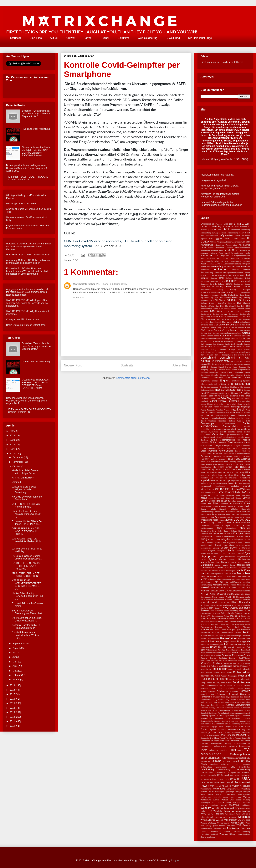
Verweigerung (221, 792)
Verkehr (204, 792)
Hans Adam (205, 462)
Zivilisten (236, 832)
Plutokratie (205, 633)
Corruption (210, 339)
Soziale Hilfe (206, 713)
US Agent (231, 772)
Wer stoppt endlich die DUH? (21, 204)
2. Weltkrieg (173, 38)
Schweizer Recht (218, 697)
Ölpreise (238, 613)
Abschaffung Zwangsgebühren (213, 233)
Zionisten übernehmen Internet (215, 832)
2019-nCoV (228, 227)
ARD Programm (222, 256)
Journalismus (236, 503)
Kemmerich (205, 517)
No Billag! (232, 602)
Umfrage (227, 761)
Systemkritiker (234, 729)
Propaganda (244, 641)
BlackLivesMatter (208, 306)
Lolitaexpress (213, 553)
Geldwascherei (229, 424)
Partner (88, 38)
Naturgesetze (206, 597)
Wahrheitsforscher (84, 284)
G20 (248, 413)
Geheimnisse (244, 418)
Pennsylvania (206, 627)
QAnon (214, 647)
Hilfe (215, 467)
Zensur (246, 825)
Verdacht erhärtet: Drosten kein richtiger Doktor (26, 472)
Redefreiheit (206, 655)
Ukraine (217, 761)
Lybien (212, 559)
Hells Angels (206, 464)
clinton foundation (236, 328)
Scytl (228, 697)
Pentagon (219, 627)
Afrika (237, 235)
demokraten (233, 352)
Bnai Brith (241, 306)
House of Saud (223, 470)
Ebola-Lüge (239, 372)
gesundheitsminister (235, 434)
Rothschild (239, 672)
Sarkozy (216, 682)
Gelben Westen (236, 421)
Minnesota (236, 579)
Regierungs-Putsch (241, 655)
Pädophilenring (208, 619)
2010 (13, 726)
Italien (238, 492)
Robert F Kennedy (233, 666)
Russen (224, 676)
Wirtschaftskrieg (208, 820)
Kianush (222, 520)
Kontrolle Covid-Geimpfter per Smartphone (27, 498)
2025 (13, 431)
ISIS (227, 489)
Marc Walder (244, 562)
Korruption (239, 534)
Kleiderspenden (207, 528)
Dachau (209, 344)
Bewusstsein (206, 295)
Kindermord (205, 526)
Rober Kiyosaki (217, 666)
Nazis (229, 597)
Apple (247, 253)
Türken (240, 750)
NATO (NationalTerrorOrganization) (227, 594)
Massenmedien (208, 568)
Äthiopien (246, 264)
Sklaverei (204, 708)
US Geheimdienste (242, 775)
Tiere (242, 741)
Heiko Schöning (230, 462)
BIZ (239, 303)
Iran (222, 489)
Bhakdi (231, 295)
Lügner (221, 556)
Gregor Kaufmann (242, 445)
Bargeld (241, 281)
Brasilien (204, 311)
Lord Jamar (231, 553)
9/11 (226, 229)
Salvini (243, 679)
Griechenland (226, 451)
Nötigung (227, 605)
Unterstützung (224, 770)
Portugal (238, 636)
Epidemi (246, 381)
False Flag (226, 398)
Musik (224, 587)
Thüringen (215, 741)
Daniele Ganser (243, 344)
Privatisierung (215, 641)
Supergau (205, 726)
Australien (227, 275)
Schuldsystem (244, 688)
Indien (203, 483)
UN (243, 761)
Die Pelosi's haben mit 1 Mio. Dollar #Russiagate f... (27, 619)
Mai (15, 662)
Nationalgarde (244, 591)
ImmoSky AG (207, 478)
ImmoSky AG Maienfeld (226, 478)
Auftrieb (235, 270)
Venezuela (245, 786)
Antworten (79, 297)
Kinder (228, 523)
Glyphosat (222, 443)
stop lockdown (218, 724)
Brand (247, 309)
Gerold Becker (243, 432)
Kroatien (217, 542)
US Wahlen (236, 779)
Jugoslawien (206, 506)
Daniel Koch (230, 344)
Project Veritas (230, 642)
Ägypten (219, 238)
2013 (13, 712)
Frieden (232, 413)
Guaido (229, 456)
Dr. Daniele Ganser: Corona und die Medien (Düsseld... (27, 557)
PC (249, 622)
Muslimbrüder (234, 587)
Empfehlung (205, 381)
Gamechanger (222, 415)
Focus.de (211, 410)
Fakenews (205, 398)
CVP (202, 344)
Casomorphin (233, 317)
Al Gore (213, 242)
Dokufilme (124, 38)
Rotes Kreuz (226, 673)
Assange (211, 264)
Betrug (233, 290)
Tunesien (223, 750)
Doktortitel (236, 364)
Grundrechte (220, 456)
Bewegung (246, 292)
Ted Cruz (217, 732)
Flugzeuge (246, 407)
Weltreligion (245, 808)
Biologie (204, 303)
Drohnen (204, 372)
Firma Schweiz (243, 404)
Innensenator (221, 483)
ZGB (224, 829)
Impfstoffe (235, 480)
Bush (222, 317)
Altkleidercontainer (242, 248)
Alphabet (237, 242)
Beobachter (239, 284)
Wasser (221, 802)
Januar (16, 680)
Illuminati (246, 475)
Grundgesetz (207, 456)
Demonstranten (207, 355)
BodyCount (218, 309)
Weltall (224, 805)
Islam (248, 489)
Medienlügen (243, 570)
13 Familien (217, 224)
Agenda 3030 (207, 239)
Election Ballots (243, 375)
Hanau (230, 459)
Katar (215, 514)
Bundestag (233, 314)
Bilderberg (237, 298)
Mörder (226, 585)
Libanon (224, 548)
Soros (215, 710)
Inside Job (233, 483)
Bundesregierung (220, 314)
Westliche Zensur (222, 811)
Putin (227, 644)
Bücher (105, 38)
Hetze (247, 464)
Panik (248, 619)
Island (215, 492)
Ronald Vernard (213, 673)
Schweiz (245, 691)
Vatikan (236, 786)
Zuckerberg (205, 834)
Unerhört (214, 764)
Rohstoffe (246, 669)
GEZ (248, 434)
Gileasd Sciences (233, 437)
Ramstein (221, 650)
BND (248, 306)
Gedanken (205, 418)
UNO (233, 767)
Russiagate (233, 676)
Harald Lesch (217, 462)
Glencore (204, 443)
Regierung (227, 655)
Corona (218, 330)
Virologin (246, 792)
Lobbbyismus (221, 551)
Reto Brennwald (230, 661)
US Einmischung (225, 775)
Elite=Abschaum (234, 378)
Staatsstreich (207, 721)
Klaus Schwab (242, 525)
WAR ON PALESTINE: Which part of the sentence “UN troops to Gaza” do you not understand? (27, 303)
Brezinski (230, 311)
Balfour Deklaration (234, 278)
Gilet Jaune (245, 437)
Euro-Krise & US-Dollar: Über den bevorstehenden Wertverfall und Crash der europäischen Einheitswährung (28, 271)
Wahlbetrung (206, 800)
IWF (244, 492)
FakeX (212, 398)
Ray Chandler (206, 653)
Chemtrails (227, 322)
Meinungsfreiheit (217, 574)
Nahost (213, 591)
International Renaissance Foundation (220, 486)
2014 (13, 708)
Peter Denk (233, 627)
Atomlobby (218, 266)
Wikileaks (246, 814)
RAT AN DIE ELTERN (23, 478)
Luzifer (203, 559)
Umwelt (71, 38)
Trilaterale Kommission (239, 746)
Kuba (224, 542)
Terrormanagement (236, 735)
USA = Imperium (208, 783)
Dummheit (214, 372)
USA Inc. (214, 786)
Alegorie (220, 242)
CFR (218, 319)
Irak (217, 489)
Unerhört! (17, 482)
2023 (13, 440)
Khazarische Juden (209, 520)
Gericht (223, 432)
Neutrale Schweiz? (233, 600)
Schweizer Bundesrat (227, 694)
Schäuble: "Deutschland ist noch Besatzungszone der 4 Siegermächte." (36, 114)
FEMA (242, 401)
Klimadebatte (231, 528)
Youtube (231, 825)
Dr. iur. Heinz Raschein (236, 367)
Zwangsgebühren (227, 834)
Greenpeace (227, 445)
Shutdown (205, 705)
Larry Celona (228, 545)
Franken (227, 410)
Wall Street (235, 800)
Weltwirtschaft (206, 811)
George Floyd (230, 429)
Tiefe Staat (224, 741)
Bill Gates (232, 300)
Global (213, 442)
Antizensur (239, 253)
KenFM (214, 517)
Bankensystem (216, 281)
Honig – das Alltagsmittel (213, 180)
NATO (204, 594)
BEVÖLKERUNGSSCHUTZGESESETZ (217, 292)
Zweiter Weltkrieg (208, 837)
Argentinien (235, 258)
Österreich (235, 616)
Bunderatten (206, 314)
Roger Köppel (235, 669)
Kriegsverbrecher (242, 539)
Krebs (247, 536)
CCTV (242, 317)
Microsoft (246, 577)
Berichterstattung (215, 287)
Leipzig (216, 548)
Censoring (211, 319)
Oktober (17, 467)
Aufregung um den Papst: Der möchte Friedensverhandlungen (220, 195)
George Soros (243, 429)
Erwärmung (245, 387)
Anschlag (204, 253)
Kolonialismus (244, 531)
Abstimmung (233, 233)
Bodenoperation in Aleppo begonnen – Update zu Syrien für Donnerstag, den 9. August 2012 (27, 168)
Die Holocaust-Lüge (200, 38)
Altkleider (229, 248)
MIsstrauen (245, 579)
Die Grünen (245, 361)
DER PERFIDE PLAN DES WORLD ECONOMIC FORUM (26, 531)
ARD (212, 256)
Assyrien (219, 264)
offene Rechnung (231, 611)
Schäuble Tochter (242, 685)
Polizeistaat (229, 636)
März (15, 671)
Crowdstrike (217, 341)
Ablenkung (246, 230)
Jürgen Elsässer (219, 506)
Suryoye (214, 726)
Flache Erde (206, 407)
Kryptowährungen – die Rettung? (217, 175)
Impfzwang (245, 480)
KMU (214, 531)
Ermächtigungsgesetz (209, 387)
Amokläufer (205, 250)
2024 (13, 436)
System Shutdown (218, 730)
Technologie (205, 732)
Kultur (247, 542)
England (225, 380)
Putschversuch (243, 644)
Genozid (246, 426)
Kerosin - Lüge (233, 517)
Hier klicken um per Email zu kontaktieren (222, 62)
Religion (233, 658)
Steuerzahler (206, 724)
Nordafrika (245, 602)
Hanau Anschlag (242, 459)
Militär (204, 579)
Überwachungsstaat (236, 758)
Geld (248, 421)
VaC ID (228, 786)
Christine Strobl (207, 325)
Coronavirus (226, 336)
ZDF (239, 825)
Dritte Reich (231, 370)
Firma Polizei (230, 404)
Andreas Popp (217, 250)
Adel (202, 235)
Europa (247, 390)
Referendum (216, 655)
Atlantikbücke (206, 266)
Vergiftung (246, 789)
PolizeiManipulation (215, 636)
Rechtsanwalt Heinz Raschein (233, 653)
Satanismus (226, 682)
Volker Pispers (215, 794)
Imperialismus (208, 480)
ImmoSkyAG (245, 478)
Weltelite (206, 808)
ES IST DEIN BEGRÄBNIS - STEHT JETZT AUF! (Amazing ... (26, 566)
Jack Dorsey (213, 495)
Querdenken (241, 647)
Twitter (224, 758)
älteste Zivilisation (216, 248)
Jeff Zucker (236, 498)
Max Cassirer (231, 568)
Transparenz (206, 746)
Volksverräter (206, 797)
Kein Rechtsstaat (243, 514)
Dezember (18, 457)
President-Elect (213, 639)
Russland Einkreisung (214, 679)
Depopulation (227, 355)
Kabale (213, 509)
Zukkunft (215, 834)
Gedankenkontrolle (219, 418)
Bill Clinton (220, 300)
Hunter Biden (237, 470)
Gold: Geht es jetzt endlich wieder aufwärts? (29, 255)
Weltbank (234, 805)
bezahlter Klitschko (219, 295)
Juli (15, 653)
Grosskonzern (228, 454)
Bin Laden (244, 300)
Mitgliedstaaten (207, 582)
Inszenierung (245, 483)
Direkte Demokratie (223, 364)
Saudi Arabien (241, 682)
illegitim (238, 475)
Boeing (227, 309)
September (18, 644)
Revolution (227, 663)
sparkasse (230, 716)
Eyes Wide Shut (232, 393)
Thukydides (205, 741)
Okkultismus (206, 613)
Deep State (229, 347)
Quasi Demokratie (226, 647)
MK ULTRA (221, 582)
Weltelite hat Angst (221, 808)
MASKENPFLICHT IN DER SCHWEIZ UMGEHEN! (26, 575)
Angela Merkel (231, 250)
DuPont (223, 372)
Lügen (247, 553)
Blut (227, 306)
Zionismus (233, 828)
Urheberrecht (220, 772)
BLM (222, 306)
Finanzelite (219, 404)
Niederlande (212, 602)
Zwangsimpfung (243, 834)
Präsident (246, 636)
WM (240, 820)
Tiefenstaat (234, 741)
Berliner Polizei (242, 287)
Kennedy (222, 517)
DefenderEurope (207, 352)
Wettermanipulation (241, 811)
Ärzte (226, 261)
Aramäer (205, 256)
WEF (229, 802)
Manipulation (244, 559)
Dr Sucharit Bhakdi (216, 367)
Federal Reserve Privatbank (224, 401)
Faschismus (245, 398)
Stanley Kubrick (221, 721)
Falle (218, 398)
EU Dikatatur (229, 390)
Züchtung (246, 832)
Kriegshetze (227, 539)
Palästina (240, 619)
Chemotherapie (215, 322)
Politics (238, 633)
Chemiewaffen (244, 319)
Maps (234, 562)
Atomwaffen (230, 266)
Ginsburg (204, 440)
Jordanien (224, 504)
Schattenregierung (214, 685)
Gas (233, 415)
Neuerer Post (73, 365)
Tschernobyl (213, 750)
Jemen (212, 501)
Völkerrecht (230, 794)
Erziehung (205, 390)
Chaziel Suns (231, 319)
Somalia (246, 708)
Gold (230, 442)
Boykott (241, 309)
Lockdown (240, 551)
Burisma (215, 317)
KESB (243, 517)
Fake (220, 396)
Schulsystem (223, 691)
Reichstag (223, 658)
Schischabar (217, 688)
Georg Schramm (217, 429)
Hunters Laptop (238, 472)
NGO (203, 602)
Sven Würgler (225, 726)
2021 (13, 449)
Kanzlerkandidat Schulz (236, 512)
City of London (226, 325)
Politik (246, 632)
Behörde (213, 284)
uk (209, 761)
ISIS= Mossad (237, 489)
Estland (212, 390)
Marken (218, 565)
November (18, 462)
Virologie (238, 792)
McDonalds (213, 571)
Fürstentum (241, 413)
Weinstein (237, 802)
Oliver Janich (227, 613)
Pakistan (231, 619)
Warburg (246, 800)
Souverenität (225, 710)
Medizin (205, 574)
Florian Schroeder (221, 407)
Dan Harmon (218, 344)
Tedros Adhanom (232, 732)
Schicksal (205, 688)
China (236, 322)
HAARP (205, 459)
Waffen (247, 797)
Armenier (246, 258)
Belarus (221, 284)
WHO (203, 814)
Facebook (212, 396)
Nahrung (222, 591)
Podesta (216, 633)
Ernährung (235, 387)
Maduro (232, 559)
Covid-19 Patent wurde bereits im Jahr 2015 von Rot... (26, 635)
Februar (17, 675)
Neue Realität (207, 600)
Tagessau (246, 730)
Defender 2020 (243, 347)
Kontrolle (204, 534)
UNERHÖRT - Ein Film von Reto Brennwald (26, 505)
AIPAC (227, 238)
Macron (222, 559)
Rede (248, 653)
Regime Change (208, 658)
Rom (202, 673)
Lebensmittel (206, 548)
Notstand (204, 608)
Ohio (241, 611)
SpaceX (247, 713)
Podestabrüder (227, 633)
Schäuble (228, 685)
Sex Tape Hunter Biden (219, 702)
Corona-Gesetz (213, 336)
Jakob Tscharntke (227, 495)
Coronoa (237, 336)
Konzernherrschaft (217, 534)
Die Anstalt (235, 361)
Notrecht (246, 605)
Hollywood (245, 467)
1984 (231, 224)
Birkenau (231, 303)
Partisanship (241, 622)
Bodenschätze (206, 309)
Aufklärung (221, 269)
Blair (217, 306)
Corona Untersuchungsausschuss (227, 333)
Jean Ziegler (214, 498)
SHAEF (238, 702)
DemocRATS (221, 352)
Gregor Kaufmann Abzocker (213, 448)
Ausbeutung (207, 273)
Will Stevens (216, 817)
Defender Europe (227, 349)
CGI (223, 319)
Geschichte (205, 434)
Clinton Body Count (219, 328)
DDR (210, 347)
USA (246, 779)
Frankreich (238, 410)
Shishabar (246, 702)
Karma (208, 514)
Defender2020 (244, 349)
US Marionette (223, 779)
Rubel (217, 676)
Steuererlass (245, 721)
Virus (203, 794)
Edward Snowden (227, 375)
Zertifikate (217, 829)
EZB (241, 393)
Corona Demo (229, 330)
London (222, 553)
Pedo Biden (220, 624)
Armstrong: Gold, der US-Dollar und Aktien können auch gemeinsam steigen (28, 262)
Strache (228, 724)
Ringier (203, 666)
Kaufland (222, 514)
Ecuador (215, 375)
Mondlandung (206, 585)
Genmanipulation (230, 426)
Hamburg (221, 459)
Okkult (247, 610)
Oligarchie (216, 613)
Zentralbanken (206, 829)
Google (217, 445)
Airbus (235, 239)
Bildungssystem (207, 300)
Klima (219, 528)
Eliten (248, 378)
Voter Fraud (236, 797)
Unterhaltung (207, 769)
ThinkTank (230, 738)
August (16, 648)
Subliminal (246, 724)
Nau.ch (215, 597)
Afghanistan (226, 235)
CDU (203, 319)
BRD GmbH (217, 311)
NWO (226, 608)
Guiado (237, 456)
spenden (246, 716)
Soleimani (238, 708)
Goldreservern (206, 445)
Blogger (175, 860)
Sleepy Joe (214, 708)
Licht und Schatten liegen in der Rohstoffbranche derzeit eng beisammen (221, 204)
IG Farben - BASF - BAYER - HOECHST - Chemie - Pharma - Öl (30, 178)
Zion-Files (36, 38)
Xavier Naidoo (238, 823)
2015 (13, 703)
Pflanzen (246, 627)
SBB (202, 685)
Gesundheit (218, 434)
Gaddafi (210, 415)
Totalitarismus (216, 743)
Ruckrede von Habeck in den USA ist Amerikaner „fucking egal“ (220, 187)
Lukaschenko (231, 557)
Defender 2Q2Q (208, 349)
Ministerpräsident (224, 579)
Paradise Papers (217, 622)
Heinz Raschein (243, 462)
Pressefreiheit (229, 638)
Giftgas (222, 437)
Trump (204, 750)
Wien (238, 814)
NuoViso (218, 608)
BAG (221, 278)
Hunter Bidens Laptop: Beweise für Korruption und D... (27, 596)
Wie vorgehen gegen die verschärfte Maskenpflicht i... (26, 541)
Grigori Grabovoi (242, 451)
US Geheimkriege (208, 779)
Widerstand (230, 814)
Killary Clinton (216, 523)
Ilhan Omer (223, 475)
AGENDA (246, 235)
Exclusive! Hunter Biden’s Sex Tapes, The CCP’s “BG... (27, 523)
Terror (222, 735)
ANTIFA (229, 253)
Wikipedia (205, 817)
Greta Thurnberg (209, 451)
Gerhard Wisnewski (209, 432)
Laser (248, 545)
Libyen (233, 548)
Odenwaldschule (216, 611)
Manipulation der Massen (215, 562)
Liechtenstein (244, 548)
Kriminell (209, 542)
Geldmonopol (207, 423)
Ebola (230, 372)
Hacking (213, 459)
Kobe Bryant (224, 531)
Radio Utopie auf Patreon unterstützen (26, 325)
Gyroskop (246, 456)
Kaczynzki (246, 509)
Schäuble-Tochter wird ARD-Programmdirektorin (26, 626)
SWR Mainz (244, 726)
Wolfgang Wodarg (216, 823)
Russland (244, 676)
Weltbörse (246, 805)
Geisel (203, 421)
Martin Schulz (229, 565)
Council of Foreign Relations (227, 339)
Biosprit (212, 303)
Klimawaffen (206, 531)
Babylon (214, 278)
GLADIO (214, 440)
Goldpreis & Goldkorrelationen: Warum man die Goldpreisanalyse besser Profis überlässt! (28, 246)
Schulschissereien (208, 691)
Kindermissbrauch (242, 523)
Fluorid (203, 410)
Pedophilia (230, 624)
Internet (246, 486)
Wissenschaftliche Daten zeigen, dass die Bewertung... (25, 490)
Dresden (221, 370)
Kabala (203, 509)
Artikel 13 (218, 261)
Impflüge (226, 480)
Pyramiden (205, 647)
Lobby (231, 550)
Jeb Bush (225, 498)
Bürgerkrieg (205, 317)
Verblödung (219, 789)
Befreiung (205, 284)
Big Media (205, 298)
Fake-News (245, 396)
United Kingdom (242, 764)
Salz (248, 679)
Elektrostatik (218, 378)
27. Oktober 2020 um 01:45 (111, 284)
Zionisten (245, 829)
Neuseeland (219, 600)
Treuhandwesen (219, 746)
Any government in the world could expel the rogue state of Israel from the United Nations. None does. (27, 292)
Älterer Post (180, 365)
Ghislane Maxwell (208, 437)
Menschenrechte (224, 577)
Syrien (205, 729)
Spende (238, 716)
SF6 (232, 702)
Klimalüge (245, 528)
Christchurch (245, 322)
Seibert (247, 697)
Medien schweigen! (227, 571)
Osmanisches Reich (220, 616)
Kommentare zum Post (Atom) (133, 378)
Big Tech (214, 298)
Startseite (16, 38)
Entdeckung (237, 381)
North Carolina (216, 605)
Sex (207, 702)
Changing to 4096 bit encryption (22, 319)
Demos (218, 355)
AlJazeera (229, 242)
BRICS (239, 311)
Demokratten (245, 352)
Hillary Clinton (225, 467)
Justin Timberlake (235, 506)
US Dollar (212, 775)
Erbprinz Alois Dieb (209, 384)
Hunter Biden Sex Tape (221, 472)
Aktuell (54, 38)
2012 (13, 717)
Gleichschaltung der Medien (235, 440)
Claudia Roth (240, 325)
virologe (231, 792)
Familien (236, 398)
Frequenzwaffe (221, 413)
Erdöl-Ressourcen (239, 384)
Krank (247, 534)
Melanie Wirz (230, 574)
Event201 (205, 393)
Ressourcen (217, 661)
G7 (202, 415)
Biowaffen (222, 303)
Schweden (234, 691)
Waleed (225, 800)
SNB (222, 708)
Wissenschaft (230, 820)
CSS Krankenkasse (242, 341)
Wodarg (204, 823)
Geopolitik (205, 429)
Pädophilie (222, 619)
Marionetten (207, 565)
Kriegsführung (214, 539)
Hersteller (240, 464)
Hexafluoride (206, 467)
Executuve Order (217, 393)
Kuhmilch (240, 542)
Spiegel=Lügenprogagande (212, 718)
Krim (202, 542)
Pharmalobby (207, 630)
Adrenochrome (212, 235)
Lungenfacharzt (243, 557)
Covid (242, 339)
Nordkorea (205, 605)
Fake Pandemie (231, 396)
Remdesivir (205, 661)
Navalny (222, 597)
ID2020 (204, 475)
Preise (203, 639)
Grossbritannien (214, 453)
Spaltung (204, 716)
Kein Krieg (231, 514)
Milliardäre (212, 579)
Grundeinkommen (243, 454)
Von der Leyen (221, 797)
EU (218, 390)
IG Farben (212, 475)
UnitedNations (206, 767)
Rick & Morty (244, 663)
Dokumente (245, 364)
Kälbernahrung (207, 512)
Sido (213, 705)
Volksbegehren (244, 794)
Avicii (242, 275)
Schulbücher (230, 688)
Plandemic (246, 630)
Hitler (236, 467)
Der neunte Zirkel (242, 355)
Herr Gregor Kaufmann (224, 464)
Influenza (211, 483)
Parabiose (205, 622)
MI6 (240, 577)
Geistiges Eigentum (217, 421)
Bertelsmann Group (212, 290)
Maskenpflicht (243, 565)
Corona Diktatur (243, 330)
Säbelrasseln (234, 679)
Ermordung (224, 387)
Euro (240, 390)
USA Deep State (224, 783)
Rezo (235, 663)
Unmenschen (221, 767)
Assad (203, 264)
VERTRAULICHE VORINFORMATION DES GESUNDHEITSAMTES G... (27, 585)
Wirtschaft (244, 817)
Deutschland (208, 358)
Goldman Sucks (242, 442)
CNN (248, 328)
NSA (211, 608)
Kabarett (223, 509)
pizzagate (236, 630)
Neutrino (246, 600)
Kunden (204, 545)
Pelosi (247, 624)
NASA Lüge (232, 591)
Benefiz (229, 284)
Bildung (247, 298)
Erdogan (223, 384)
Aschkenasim (235, 261)
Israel (221, 492)
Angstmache (245, 250)
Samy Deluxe (206, 683)
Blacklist (246, 303)
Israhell (230, 492)
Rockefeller (220, 669)
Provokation (212, 644)
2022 (13, 445)
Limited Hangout (208, 551)
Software (229, 708)
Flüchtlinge (235, 407)
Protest (203, 644)
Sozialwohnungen (236, 713)
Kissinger (226, 526)
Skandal (230, 705)
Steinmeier (234, 721)
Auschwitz (218, 273)
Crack (209, 341)
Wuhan (227, 823)
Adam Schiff (245, 233)
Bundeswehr (245, 314)
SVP (235, 726)
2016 (13, 699)
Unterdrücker (245, 767)
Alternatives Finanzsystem (226, 245)
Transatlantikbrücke (242, 743)
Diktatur (211, 364)
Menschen (243, 573)
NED (234, 597)
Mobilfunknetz (235, 582)
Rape (228, 650)
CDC (75, 260)
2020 (13, 454)
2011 (13, 721)
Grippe (203, 454)
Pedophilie (240, 624)
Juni (15, 657)
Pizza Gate (226, 630)
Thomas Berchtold (242, 738)
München (215, 587)
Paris (226, 622)
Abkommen (235, 230)
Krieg (204, 539)
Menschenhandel (208, 576)
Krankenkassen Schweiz (233, 536)
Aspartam (246, 261)
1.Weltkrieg (206, 224)
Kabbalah (234, 509)
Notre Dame (237, 605)
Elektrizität (205, 378)
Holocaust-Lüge (208, 470)
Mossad (205, 587)
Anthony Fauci (217, 253)
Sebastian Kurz (237, 697)
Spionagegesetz (234, 718)
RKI (209, 666)
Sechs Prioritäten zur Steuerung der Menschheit (27, 612)
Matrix (221, 568)
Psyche (220, 644)
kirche (216, 526)
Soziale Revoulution (220, 713)
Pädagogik (246, 616)
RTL (212, 676)
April (15, 666)
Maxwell (242, 568)
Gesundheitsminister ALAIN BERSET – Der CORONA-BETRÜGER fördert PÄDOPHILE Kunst (36, 151)
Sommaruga (206, 710)
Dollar (203, 367)
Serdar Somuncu (238, 700)
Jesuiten (241, 501)
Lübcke (240, 553)
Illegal (231, 475)
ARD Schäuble (208, 258)
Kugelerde (231, 542)
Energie (215, 381)
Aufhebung (205, 270)
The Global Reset (217, 738)
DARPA (204, 347)
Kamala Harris (219, 512)
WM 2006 (246, 820)
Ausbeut (246, 270)
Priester (241, 639)
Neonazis (240, 597)
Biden (237, 295)
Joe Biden (213, 503)
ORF (208, 616)
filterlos (210, 404)
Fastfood (204, 401)
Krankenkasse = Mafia (211, 536)
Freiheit (211, 413)
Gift (217, 437)
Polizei (204, 636)
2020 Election (241, 227)
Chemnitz (205, 322)
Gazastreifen (244, 415)
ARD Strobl (223, 258)
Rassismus (236, 650)
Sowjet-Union (237, 710)
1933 (226, 224)
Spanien (220, 716)
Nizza (222, 602)
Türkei (232, 750)
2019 (13, 685)
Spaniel (212, 716)
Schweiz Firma (207, 694)
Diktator (204, 364)
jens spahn (222, 501)
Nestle (247, 597)
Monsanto (218, 585)
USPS (222, 786)
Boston (233, 309)
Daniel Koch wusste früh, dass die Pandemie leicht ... (26, 514)
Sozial (247, 710)
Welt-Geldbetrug (148, 38)
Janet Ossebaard (243, 495)
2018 (13, 690)
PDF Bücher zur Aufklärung (36, 129)
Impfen (219, 480)
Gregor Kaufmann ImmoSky (238, 448)
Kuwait (218, 545)
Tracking (228, 743)
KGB (248, 517)
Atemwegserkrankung (232, 264)
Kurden (211, 545)
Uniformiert (226, 764)
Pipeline (217, 630)
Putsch (233, 644)
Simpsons (220, 705)
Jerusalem (232, 501)
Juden (247, 503)
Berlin (229, 287)
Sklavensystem (243, 705)
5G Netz (218, 230)
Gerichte (231, 432)
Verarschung (206, 789)
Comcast (209, 330)
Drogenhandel (244, 370)
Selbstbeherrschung (209, 700)
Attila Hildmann (243, 266)
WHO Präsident (216, 814)
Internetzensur (207, 489)
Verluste (211, 792)
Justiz (247, 506)
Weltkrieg (235, 808)
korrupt (230, 534)
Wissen (219, 820)
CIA (216, 325)
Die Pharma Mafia (220, 361)
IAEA (247, 472)
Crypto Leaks (228, 341)
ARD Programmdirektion (240, 256)
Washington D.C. (208, 802)
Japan (204, 498)
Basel (248, 281)
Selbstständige (224, 700)
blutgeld (232, 306)
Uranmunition (207, 772)
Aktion (242, 239)
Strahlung (236, 724)
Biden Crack (245, 295)
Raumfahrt (246, 650)
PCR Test (210, 624)
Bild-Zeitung (225, 298)
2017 (13, 694)
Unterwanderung (242, 769)
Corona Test (206, 333)
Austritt (236, 275)
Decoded (218, 347)
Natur (248, 594)
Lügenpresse (209, 556)
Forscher (219, 410)
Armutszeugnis (207, 261)
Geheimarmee (233, 418)
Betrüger (246, 290)
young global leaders (216, 826)
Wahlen (216, 800)
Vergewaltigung (233, 789)
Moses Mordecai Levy (240, 585)
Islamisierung (206, 492)
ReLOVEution (244, 658)
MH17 (235, 577)
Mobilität (246, 582)
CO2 (203, 330)
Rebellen (216, 653)
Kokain (234, 531)
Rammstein (212, 650)
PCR (202, 624)
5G (212, 230)
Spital (248, 718)
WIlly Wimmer (230, 817)
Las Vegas (239, 545)
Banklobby (230, 281)
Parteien (232, 622)
